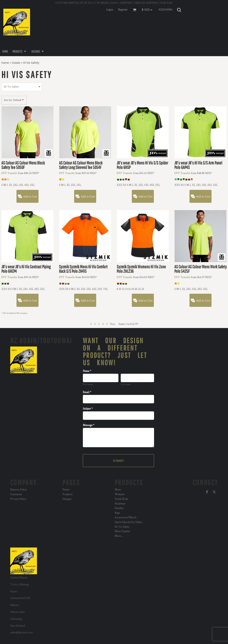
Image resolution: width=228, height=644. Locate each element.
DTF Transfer (9, 173)
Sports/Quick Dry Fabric (129, 522)
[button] (148, 10)
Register (123, 10)
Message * (89, 425)
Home (5, 63)
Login (110, 10)
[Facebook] (207, 492)
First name (88, 384)
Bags (117, 513)
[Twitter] (214, 492)
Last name (126, 384)
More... (119, 536)
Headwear (120, 504)
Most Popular (122, 531)
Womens (120, 494)
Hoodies (119, 508)
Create (16, 63)
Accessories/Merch (126, 518)
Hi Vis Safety (122, 527)
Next (113, 324)
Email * (87, 392)
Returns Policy (19, 490)
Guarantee (16, 494)
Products (68, 494)
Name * (87, 371)
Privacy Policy (18, 499)
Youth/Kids (121, 499)
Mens (118, 490)
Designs (67, 499)
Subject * (88, 409)
